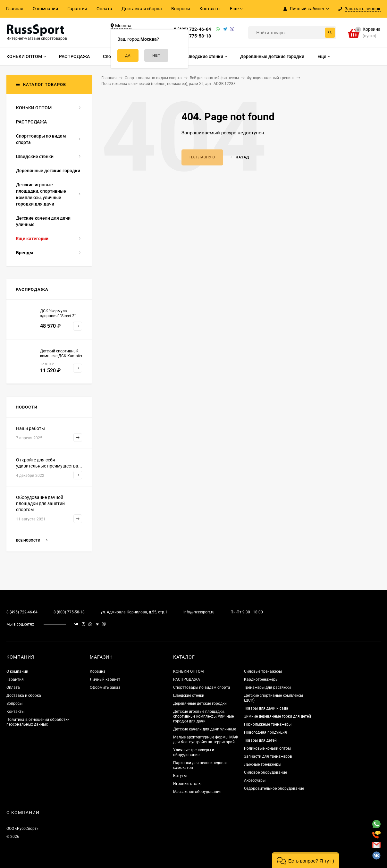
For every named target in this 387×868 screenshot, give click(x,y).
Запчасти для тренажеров (268, 756)
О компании (45, 9)
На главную (202, 157)
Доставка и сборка (142, 9)
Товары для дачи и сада (266, 708)
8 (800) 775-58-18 (192, 36)
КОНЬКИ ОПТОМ (188, 671)
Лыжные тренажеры (263, 764)
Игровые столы (187, 784)
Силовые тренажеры (263, 671)
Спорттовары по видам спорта (202, 687)
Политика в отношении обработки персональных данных (38, 722)
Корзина (98, 671)
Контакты (210, 9)
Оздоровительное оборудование (274, 788)
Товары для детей (260, 740)
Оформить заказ (105, 687)
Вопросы (181, 9)
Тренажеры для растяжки (267, 687)
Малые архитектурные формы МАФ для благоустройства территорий (206, 740)
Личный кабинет (105, 679)
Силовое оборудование (265, 772)
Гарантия (77, 9)
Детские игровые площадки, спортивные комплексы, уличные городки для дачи (203, 716)
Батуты (180, 776)
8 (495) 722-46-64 (192, 29)
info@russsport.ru (199, 612)
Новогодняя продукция (265, 732)
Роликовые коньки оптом (267, 748)
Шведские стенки (189, 695)
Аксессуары (255, 780)
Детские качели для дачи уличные (205, 729)
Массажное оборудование (197, 792)
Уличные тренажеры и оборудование (194, 752)
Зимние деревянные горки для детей (278, 716)
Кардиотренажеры (261, 679)
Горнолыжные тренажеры (268, 724)
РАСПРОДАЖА (187, 679)
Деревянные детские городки (200, 704)
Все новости (32, 540)
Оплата (104, 9)
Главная (15, 9)
